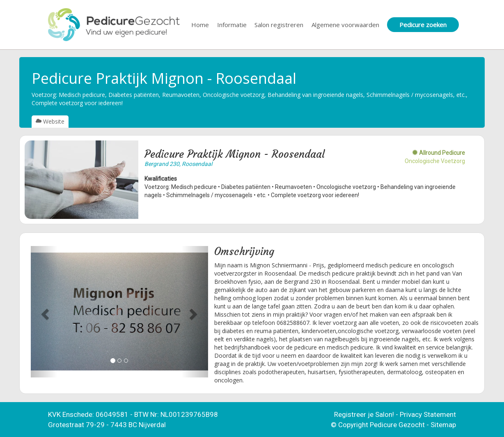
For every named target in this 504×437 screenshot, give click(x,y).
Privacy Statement (428, 414)
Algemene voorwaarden (345, 25)
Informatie (232, 25)
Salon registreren (279, 25)
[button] (44, 312)
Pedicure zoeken (423, 25)
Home (200, 25)
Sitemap (443, 425)
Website (50, 121)
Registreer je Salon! (364, 414)
